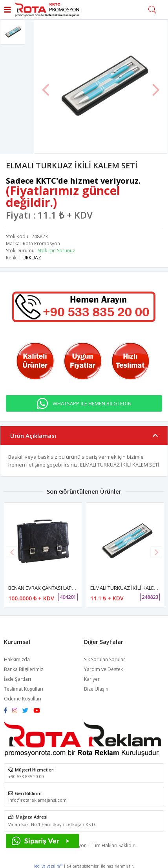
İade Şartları (17, 679)
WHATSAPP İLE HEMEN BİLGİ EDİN (92, 403)
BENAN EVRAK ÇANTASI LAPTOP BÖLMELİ (56, 588)
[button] (156, 552)
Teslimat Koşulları (24, 689)
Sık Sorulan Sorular (105, 659)
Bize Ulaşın (96, 689)
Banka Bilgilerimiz (24, 669)
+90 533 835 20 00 (26, 776)
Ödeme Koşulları (23, 699)
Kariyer (92, 679)
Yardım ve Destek (103, 669)
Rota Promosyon (41, 243)
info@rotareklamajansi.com (37, 800)
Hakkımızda (17, 659)
